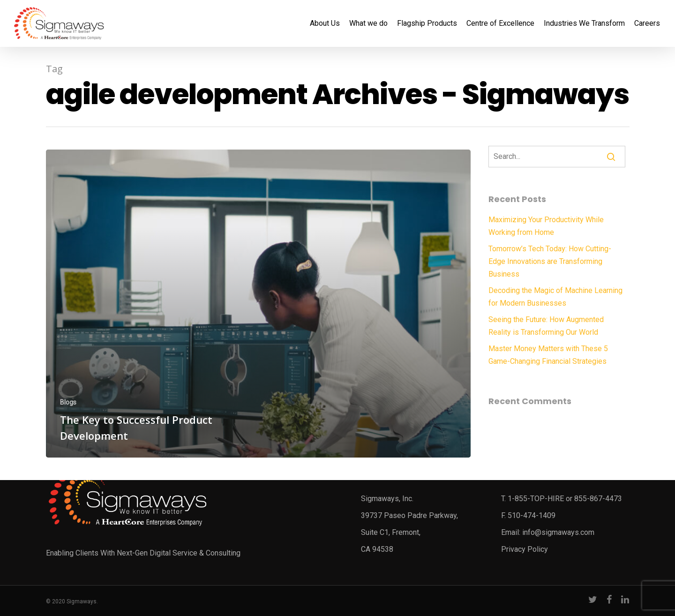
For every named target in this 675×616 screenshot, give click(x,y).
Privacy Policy (525, 549)
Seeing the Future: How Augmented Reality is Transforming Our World (546, 326)
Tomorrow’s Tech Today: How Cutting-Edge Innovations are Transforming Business (550, 261)
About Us (325, 23)
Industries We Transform (584, 23)
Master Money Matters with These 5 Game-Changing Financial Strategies (548, 355)
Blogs (68, 402)
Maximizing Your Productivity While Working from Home (546, 226)
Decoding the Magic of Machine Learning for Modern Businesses (555, 297)
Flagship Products (427, 23)
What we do (368, 23)
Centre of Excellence (500, 23)
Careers (647, 23)
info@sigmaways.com (558, 532)
